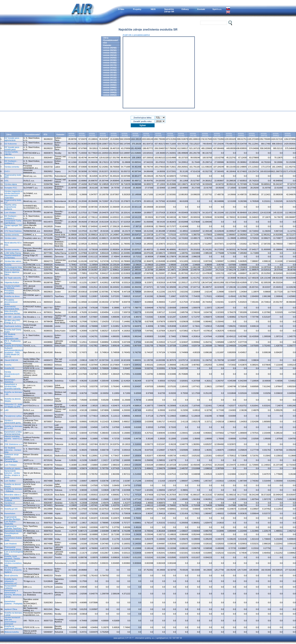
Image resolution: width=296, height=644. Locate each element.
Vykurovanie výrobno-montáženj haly (13, 563)
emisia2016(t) (158, 134)
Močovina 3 (10, 158)
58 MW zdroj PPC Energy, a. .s (13, 321)
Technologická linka (13, 267)
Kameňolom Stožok (13, 531)
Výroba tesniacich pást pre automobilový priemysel (12, 621)
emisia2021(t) (103, 134)
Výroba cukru (10, 238)
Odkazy (185, 9)
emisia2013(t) (193, 134)
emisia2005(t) (288, 134)
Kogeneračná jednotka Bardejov (13, 518)
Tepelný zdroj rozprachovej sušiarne (10, 207)
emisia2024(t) (72, 134)
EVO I (7, 171)
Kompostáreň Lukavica (11, 587)
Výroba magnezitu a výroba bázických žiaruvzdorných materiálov (14, 194)
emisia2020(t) (114, 134)
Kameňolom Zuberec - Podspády (14, 602)
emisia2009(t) (241, 134)
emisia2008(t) (252, 134)
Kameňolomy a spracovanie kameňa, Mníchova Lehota (13, 594)
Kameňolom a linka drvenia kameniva (13, 433)
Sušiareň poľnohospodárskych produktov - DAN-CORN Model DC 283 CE (14, 352)
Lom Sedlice (10, 481)
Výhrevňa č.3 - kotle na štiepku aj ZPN (13, 406)
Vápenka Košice (12, 282)
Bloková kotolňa (12, 632)
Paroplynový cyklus (13, 416)
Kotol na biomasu (12, 270)
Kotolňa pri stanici (12, 468)
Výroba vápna (11, 184)
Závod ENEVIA (11, 360)
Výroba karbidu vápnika (11, 153)
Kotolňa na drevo (12, 296)
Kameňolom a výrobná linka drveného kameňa (13, 386)
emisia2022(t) (92, 134)
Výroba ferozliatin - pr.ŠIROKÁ (13, 287)
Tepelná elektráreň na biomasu (13, 257)
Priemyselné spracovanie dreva (13, 548)
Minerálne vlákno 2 (13, 495)
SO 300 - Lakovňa (13, 317)
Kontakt (201, 9)
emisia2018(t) (136, 134)
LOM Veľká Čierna (13, 253)
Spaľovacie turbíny (13, 326)
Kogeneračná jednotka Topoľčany (13, 527)
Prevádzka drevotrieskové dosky (11, 302)
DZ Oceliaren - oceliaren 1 (11, 217)
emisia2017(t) (146, 134)
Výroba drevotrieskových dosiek (12, 374)
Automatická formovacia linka (12, 308)
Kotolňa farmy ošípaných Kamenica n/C (11, 581)
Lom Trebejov (11, 465)
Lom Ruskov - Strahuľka (11, 523)
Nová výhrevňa (11, 576)
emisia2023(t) (82, 134)
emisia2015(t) (170, 134)
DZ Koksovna (11, 144)
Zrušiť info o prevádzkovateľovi (136, 35)
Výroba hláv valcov (13, 261)
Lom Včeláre (10, 213)
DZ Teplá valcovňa (13, 278)
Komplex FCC (11, 188)
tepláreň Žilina (11, 609)
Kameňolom (10, 513)
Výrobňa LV (10, 503)
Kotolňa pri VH (11, 509)
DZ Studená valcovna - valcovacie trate (12, 336)
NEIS (153, 9)
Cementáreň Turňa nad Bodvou (13, 222)
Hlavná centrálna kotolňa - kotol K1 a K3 (13, 439)
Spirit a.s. (217, 9)
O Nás (121, 9)
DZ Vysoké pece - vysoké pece (13, 148)
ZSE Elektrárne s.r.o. (14, 444)
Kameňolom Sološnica (10, 381)
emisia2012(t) (205, 134)
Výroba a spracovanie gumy (13, 422)
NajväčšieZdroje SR (169, 10)
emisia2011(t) (217, 134)
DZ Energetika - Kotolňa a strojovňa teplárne (13, 570)
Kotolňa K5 (10, 368)
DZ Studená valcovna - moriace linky (13, 450)
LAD (7, 410)
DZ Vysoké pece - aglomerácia (13, 139)
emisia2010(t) (229, 134)
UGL (7, 181)
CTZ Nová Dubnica (13, 231)
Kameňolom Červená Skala (11, 460)
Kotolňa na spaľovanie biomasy (13, 627)
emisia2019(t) (125, 134)
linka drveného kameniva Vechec (12, 312)
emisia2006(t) (276, 134)
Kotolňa (8, 265)
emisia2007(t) (264, 134)
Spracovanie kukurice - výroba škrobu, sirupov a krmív (12, 474)
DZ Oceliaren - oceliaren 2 (11, 162)
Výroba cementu (12, 167)
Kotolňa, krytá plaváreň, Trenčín (12, 557)
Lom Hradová (11, 544)
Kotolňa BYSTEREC (14, 346)
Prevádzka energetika (9, 292)
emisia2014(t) (181, 134)
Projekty (137, 9)
